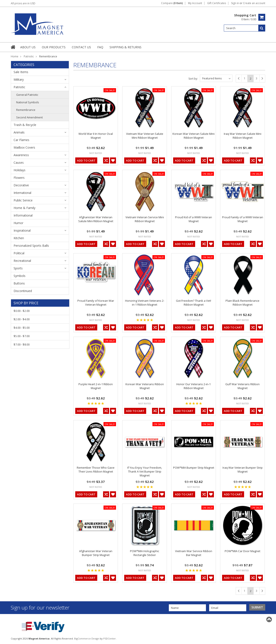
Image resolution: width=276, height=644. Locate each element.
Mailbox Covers (24, 147)
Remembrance (26, 110)
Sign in (235, 3)
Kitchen (19, 238)
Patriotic (29, 56)
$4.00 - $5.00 (22, 328)
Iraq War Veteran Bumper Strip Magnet (243, 470)
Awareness (21, 155)
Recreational (22, 261)
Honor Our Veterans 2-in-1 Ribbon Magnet (194, 386)
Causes (19, 163)
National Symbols (28, 102)
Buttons (19, 283)
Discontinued (23, 291)
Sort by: (193, 79)
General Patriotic (27, 95)
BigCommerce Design (87, 639)
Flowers (19, 178)
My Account (195, 3)
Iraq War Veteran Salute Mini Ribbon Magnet (243, 136)
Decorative (21, 185)
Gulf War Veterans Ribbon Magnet (242, 386)
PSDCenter (110, 639)
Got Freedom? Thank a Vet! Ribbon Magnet (194, 303)
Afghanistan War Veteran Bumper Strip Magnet (96, 553)
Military (19, 79)
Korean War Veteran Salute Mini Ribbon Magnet (194, 136)
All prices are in (23, 3)
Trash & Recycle (25, 125)
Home (15, 56)
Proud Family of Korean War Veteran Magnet (96, 303)
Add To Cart (86, 160)
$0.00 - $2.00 (22, 311)
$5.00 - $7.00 (22, 336)
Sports (18, 268)
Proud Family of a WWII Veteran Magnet (243, 219)
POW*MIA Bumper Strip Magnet (194, 468)
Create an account (254, 3)
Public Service (23, 200)
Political (19, 253)
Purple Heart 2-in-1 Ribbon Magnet (96, 386)
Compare (172, 3)
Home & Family (24, 208)
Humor (18, 223)
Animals (19, 132)
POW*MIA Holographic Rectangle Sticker (145, 553)
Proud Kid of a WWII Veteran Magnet (194, 219)
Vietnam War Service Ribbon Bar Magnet (194, 553)
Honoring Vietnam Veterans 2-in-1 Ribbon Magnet (145, 303)
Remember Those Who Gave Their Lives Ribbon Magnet (96, 470)
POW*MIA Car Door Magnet (242, 551)
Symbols (20, 276)
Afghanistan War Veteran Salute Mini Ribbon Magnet (96, 219)
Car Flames (21, 140)
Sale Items (21, 72)
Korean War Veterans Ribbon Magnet (145, 386)
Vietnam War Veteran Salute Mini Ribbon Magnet (145, 136)
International (22, 193)
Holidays (20, 170)
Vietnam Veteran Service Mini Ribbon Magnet (145, 219)
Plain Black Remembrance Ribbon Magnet (242, 303)
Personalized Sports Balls (31, 246)
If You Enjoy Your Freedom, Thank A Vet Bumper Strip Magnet (145, 471)
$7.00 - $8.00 (22, 344)
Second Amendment (29, 117)
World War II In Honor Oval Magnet (96, 136)
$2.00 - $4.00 (22, 319)
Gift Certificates (217, 3)
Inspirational (22, 230)
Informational (23, 215)
